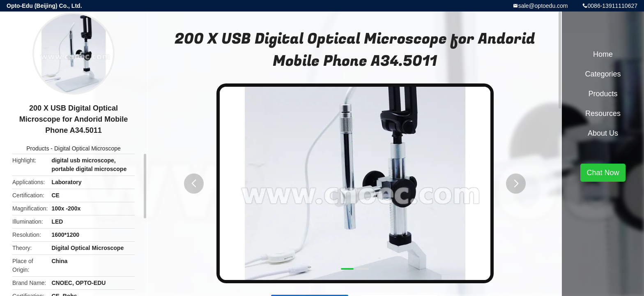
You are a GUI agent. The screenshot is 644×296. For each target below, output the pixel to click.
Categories (603, 74)
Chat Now (603, 173)
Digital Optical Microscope (87, 148)
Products (38, 148)
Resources (603, 113)
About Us (603, 133)
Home (603, 54)
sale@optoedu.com (543, 6)
